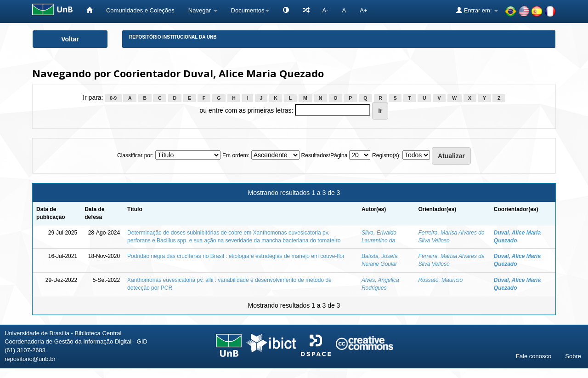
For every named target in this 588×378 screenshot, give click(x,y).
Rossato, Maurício (440, 280)
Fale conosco (534, 356)
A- (325, 10)
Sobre (573, 356)
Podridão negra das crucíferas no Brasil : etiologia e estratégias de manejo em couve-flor (236, 256)
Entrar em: (477, 10)
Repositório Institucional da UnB (173, 37)
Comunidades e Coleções (140, 10)
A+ (363, 10)
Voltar (70, 39)
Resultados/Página (325, 155)
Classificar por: (135, 155)
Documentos (250, 10)
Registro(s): (386, 155)
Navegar (203, 10)
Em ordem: (236, 155)
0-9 (113, 98)
